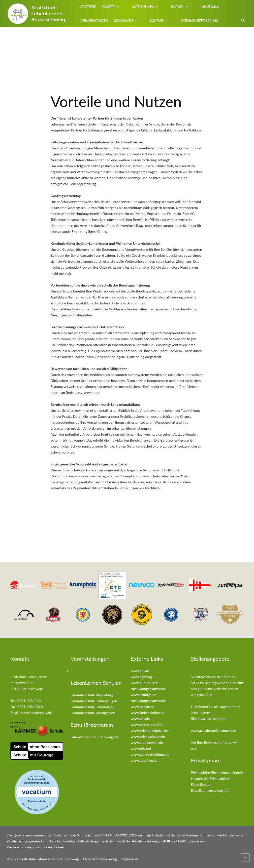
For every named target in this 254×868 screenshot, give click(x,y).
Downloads (123, 21)
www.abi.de (140, 671)
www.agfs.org (141, 677)
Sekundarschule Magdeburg (92, 695)
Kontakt (157, 21)
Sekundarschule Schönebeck (93, 707)
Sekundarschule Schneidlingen (94, 701)
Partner (177, 7)
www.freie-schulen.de (148, 713)
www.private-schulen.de (149, 730)
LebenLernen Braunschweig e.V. (95, 737)
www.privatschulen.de (148, 736)
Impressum (130, 859)
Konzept (108, 7)
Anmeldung (210, 7)
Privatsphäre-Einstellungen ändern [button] (217, 772)
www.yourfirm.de (144, 760)
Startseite (88, 7)
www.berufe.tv (142, 707)
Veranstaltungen (94, 21)
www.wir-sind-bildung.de (150, 754)
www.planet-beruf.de (147, 724)
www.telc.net (141, 748)
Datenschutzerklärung (199, 21)
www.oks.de (140, 719)
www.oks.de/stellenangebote (213, 730)
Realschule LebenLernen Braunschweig (49, 859)
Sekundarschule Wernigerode (93, 713)
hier (61, 847)
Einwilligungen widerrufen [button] (211, 790)
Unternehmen (143, 7)
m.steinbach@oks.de (36, 713)
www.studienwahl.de (147, 742)
